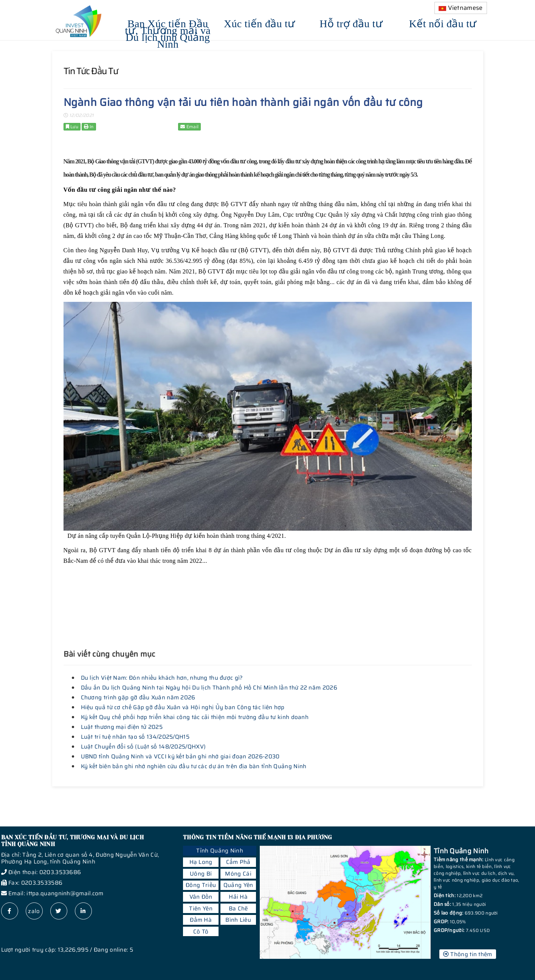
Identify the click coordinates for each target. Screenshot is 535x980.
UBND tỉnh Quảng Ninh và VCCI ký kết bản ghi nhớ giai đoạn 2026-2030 (180, 756)
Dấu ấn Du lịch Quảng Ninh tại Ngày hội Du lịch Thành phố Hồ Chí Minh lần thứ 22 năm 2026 (209, 688)
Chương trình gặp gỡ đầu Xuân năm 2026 (138, 697)
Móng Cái (238, 874)
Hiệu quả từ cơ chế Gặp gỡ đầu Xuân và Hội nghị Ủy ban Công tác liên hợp (183, 707)
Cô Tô (201, 932)
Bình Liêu (238, 920)
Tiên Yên (201, 909)
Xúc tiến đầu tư (260, 23)
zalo (34, 911)
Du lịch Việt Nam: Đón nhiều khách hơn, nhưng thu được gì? (162, 678)
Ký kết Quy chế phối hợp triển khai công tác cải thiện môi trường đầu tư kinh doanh (195, 717)
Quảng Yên (238, 885)
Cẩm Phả (238, 862)
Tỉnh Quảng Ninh (220, 851)
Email (189, 127)
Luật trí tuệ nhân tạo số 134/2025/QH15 (135, 737)
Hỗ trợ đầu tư (351, 23)
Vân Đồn (201, 897)
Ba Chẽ (238, 909)
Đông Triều (201, 885)
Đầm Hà (201, 920)
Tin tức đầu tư (91, 71)
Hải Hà (238, 897)
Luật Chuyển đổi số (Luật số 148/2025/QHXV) (143, 747)
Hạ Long (201, 862)
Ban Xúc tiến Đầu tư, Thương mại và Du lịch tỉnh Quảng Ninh (168, 33)
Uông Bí (201, 874)
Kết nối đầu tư (443, 23)
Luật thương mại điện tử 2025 (122, 727)
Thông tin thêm (468, 954)
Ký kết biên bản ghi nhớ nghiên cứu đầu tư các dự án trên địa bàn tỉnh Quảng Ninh (194, 766)
